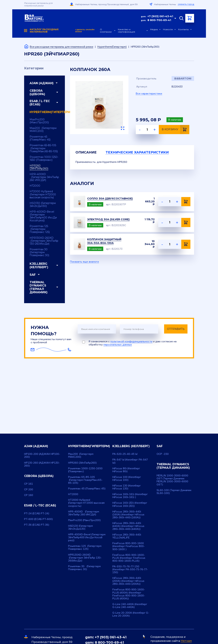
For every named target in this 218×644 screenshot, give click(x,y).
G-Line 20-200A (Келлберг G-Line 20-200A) (131, 614)
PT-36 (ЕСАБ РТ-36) (37, 525)
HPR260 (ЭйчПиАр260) (39, 167)
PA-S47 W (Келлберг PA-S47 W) (130, 461)
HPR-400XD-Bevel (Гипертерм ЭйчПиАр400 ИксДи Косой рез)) (43, 216)
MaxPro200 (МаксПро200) (39, 121)
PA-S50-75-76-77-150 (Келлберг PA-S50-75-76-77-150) (130, 569)
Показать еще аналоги (84, 262)
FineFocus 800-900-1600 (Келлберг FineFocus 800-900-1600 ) (129, 546)
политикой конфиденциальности (131, 341)
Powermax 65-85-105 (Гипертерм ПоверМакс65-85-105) (44, 148)
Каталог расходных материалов (62, 31)
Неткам (186, 641)
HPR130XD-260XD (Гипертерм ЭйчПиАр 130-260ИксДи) (44, 241)
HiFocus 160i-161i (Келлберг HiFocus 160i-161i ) (130, 496)
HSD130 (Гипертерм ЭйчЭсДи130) (43, 205)
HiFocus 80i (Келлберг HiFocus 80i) (126, 470)
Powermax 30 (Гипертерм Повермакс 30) (39, 252)
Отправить (176, 329)
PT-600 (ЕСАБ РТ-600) (38, 519)
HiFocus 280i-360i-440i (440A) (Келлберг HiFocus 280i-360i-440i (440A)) (128, 526)
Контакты (183, 29)
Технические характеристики (137, 152)
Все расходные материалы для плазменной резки (61, 47)
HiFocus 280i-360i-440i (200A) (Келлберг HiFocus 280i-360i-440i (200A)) (128, 581)
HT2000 (35, 186)
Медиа (154, 29)
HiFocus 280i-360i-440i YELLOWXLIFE (127, 536)
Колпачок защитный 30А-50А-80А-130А (104, 241)
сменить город (186, 4)
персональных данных (118, 344)
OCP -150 (163, 454)
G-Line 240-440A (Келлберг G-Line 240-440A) (130, 605)
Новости (168, 29)
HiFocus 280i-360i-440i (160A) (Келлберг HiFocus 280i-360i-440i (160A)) (128, 514)
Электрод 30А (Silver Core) (108, 219)
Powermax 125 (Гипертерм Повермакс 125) (40, 229)
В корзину (176, 130)
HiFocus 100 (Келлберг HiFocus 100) (127, 478)
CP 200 (29, 489)
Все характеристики (149, 93)
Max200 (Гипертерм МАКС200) (43, 130)
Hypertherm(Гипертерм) (112, 47)
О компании (106, 31)
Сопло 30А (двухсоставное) (110, 199)
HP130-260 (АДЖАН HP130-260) (42, 464)
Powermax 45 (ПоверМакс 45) (40, 138)
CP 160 (29, 495)
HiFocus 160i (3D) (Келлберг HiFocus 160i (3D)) (130, 504)
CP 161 (29, 484)
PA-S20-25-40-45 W (125, 454)
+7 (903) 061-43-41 (160, 16)
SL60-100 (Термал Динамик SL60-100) (174, 492)
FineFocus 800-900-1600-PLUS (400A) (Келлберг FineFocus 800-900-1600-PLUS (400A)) (129, 594)
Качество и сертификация (126, 31)
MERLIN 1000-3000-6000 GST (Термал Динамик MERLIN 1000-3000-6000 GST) (172, 480)
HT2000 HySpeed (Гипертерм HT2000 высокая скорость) (43, 194)
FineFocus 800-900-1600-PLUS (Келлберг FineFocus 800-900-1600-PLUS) (129, 558)
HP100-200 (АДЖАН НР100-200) (42, 455)
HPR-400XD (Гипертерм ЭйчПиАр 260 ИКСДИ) (44, 177)
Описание (86, 152)
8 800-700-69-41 (159, 20)
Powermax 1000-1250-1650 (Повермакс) (44, 158)
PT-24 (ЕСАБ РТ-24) (37, 513)
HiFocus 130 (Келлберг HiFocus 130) (127, 487)
